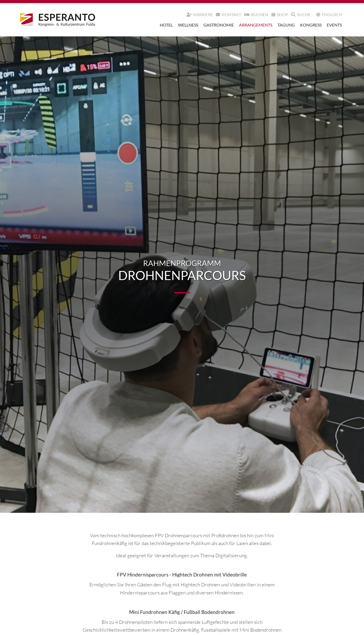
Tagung (286, 25)
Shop (280, 14)
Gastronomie (219, 25)
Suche (301, 14)
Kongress (311, 25)
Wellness (188, 25)
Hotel (166, 25)
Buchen (256, 14)
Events (334, 25)
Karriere (200, 14)
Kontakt (229, 14)
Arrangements (256, 25)
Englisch (329, 14)
